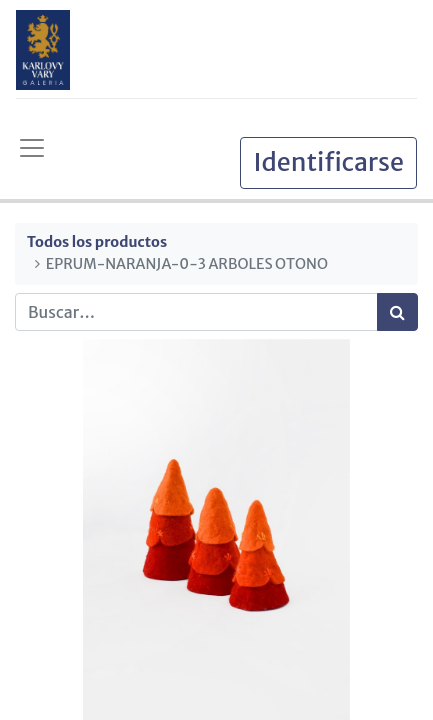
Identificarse (328, 162)
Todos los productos (97, 242)
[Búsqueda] (397, 312)
